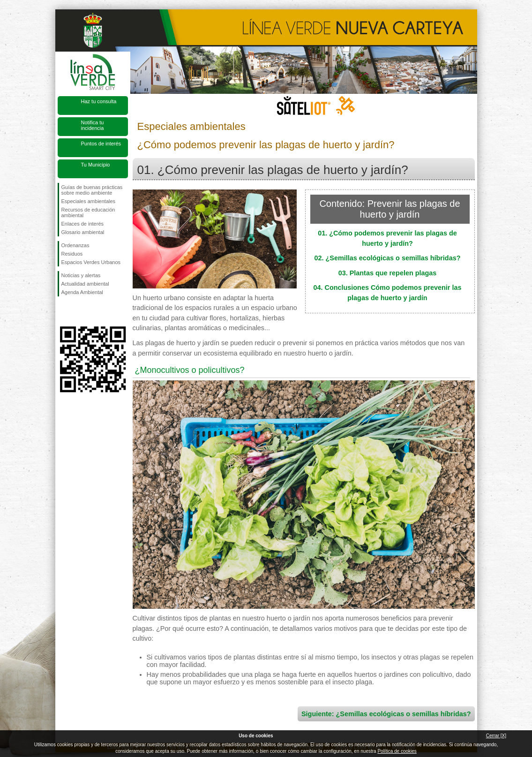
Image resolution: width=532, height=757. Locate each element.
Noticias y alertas (81, 275)
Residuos (72, 254)
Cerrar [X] (496, 736)
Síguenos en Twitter (79, 311)
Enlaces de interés (83, 224)
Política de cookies (397, 751)
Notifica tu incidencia (93, 125)
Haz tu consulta (99, 101)
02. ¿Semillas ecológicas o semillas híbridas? (388, 258)
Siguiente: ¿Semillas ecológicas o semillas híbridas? (386, 714)
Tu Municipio (96, 165)
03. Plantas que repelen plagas (388, 273)
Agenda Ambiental (82, 292)
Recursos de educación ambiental (88, 212)
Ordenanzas (75, 245)
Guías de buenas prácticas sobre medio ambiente (92, 190)
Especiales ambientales (89, 201)
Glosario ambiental (83, 232)
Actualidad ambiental (85, 284)
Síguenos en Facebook (63, 311)
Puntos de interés (101, 144)
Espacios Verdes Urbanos (91, 262)
